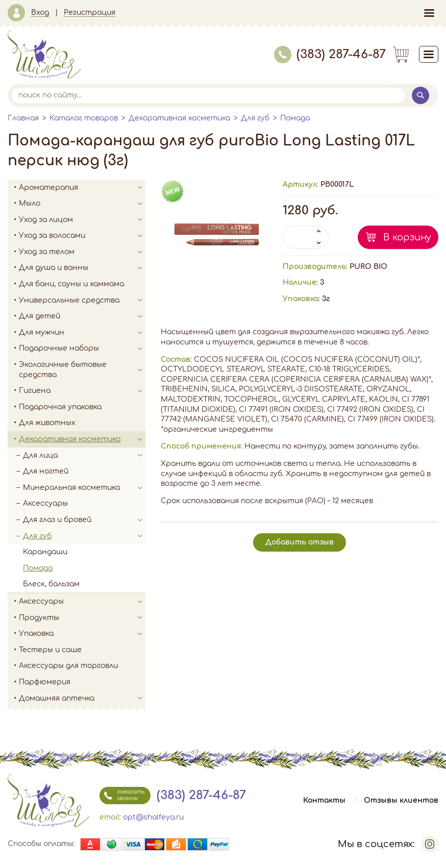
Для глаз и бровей (84, 520)
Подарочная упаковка (60, 407)
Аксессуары (45, 503)
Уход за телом (82, 252)
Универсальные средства (82, 301)
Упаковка (82, 634)
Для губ (255, 118)
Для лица (84, 456)
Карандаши (45, 552)
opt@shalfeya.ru (153, 817)
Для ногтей (46, 471)
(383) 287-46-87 (330, 54)
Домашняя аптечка (82, 699)
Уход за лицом (82, 220)
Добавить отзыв (300, 542)
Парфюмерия (45, 682)
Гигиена (82, 391)
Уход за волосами (82, 236)
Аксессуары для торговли (68, 666)
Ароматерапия (82, 188)
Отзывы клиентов (401, 800)
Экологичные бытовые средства (82, 370)
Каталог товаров (84, 118)
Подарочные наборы (82, 349)
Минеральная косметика (84, 488)
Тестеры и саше (50, 650)
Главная (23, 118)
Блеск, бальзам (51, 584)
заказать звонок (122, 796)
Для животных (47, 423)
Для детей (82, 316)
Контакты (324, 800)
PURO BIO (368, 267)
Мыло (82, 204)
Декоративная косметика (179, 118)
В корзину (407, 237)
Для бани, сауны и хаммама (71, 284)
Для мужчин (82, 333)
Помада (295, 118)
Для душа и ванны (82, 268)
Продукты (82, 618)
